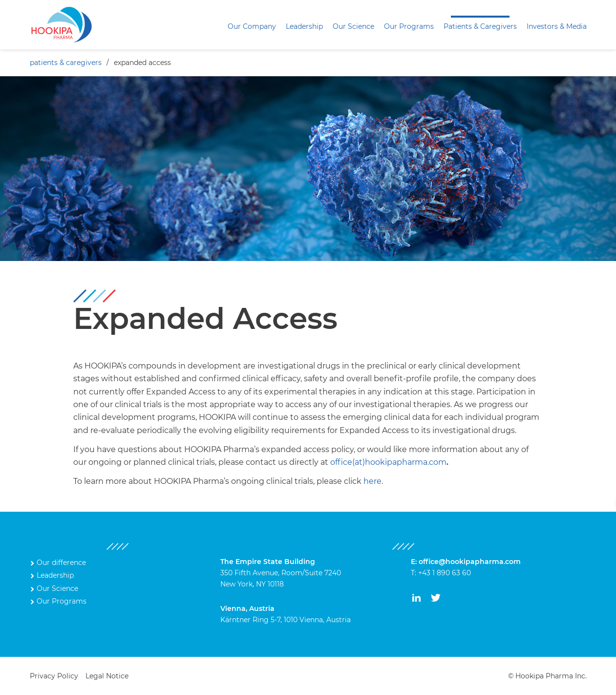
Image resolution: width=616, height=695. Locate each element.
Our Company (252, 26)
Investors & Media (557, 26)
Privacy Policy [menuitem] (54, 676)
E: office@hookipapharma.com (466, 562)
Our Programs (409, 26)
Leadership (304, 26)
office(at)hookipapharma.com (388, 462)
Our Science (353, 26)
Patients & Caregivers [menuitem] (66, 63)
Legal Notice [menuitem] (107, 676)
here (372, 481)
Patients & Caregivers (480, 26)
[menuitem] (252, 27)
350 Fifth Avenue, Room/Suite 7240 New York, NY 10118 (281, 573)
